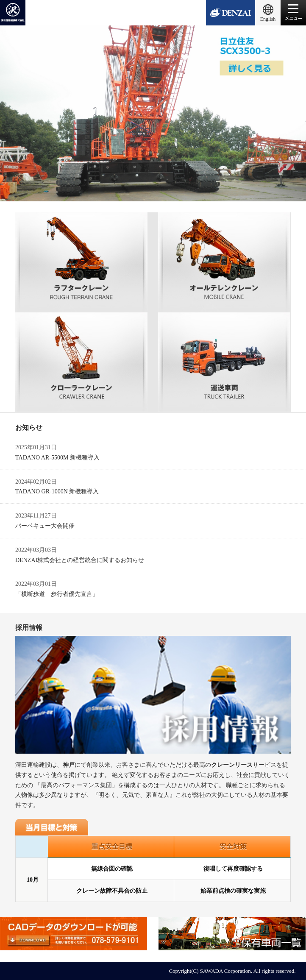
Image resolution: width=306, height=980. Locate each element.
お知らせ (29, 427)
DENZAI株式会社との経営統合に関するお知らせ (80, 560)
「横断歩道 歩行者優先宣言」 (57, 594)
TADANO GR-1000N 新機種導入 (57, 491)
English (268, 19)
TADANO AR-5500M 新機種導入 (57, 458)
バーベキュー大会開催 (45, 526)
